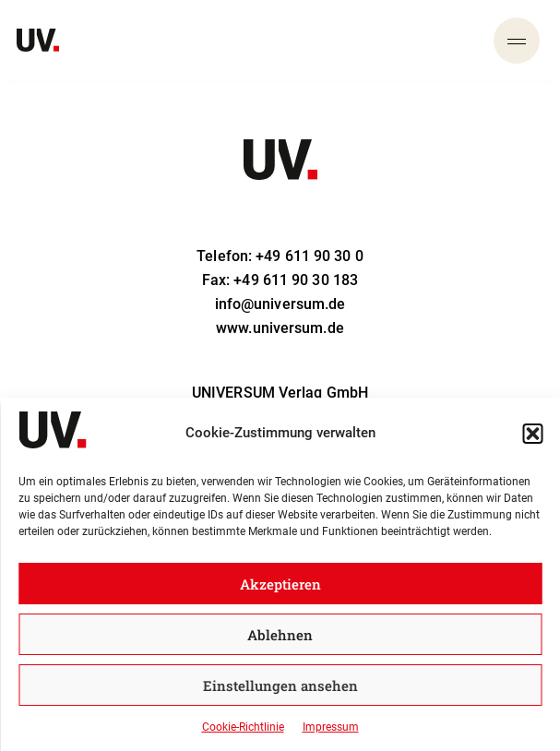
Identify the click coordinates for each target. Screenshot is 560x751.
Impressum (331, 727)
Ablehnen (280, 635)
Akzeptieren (280, 584)
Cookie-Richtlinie (243, 727)
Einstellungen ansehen (280, 685)
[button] (532, 434)
